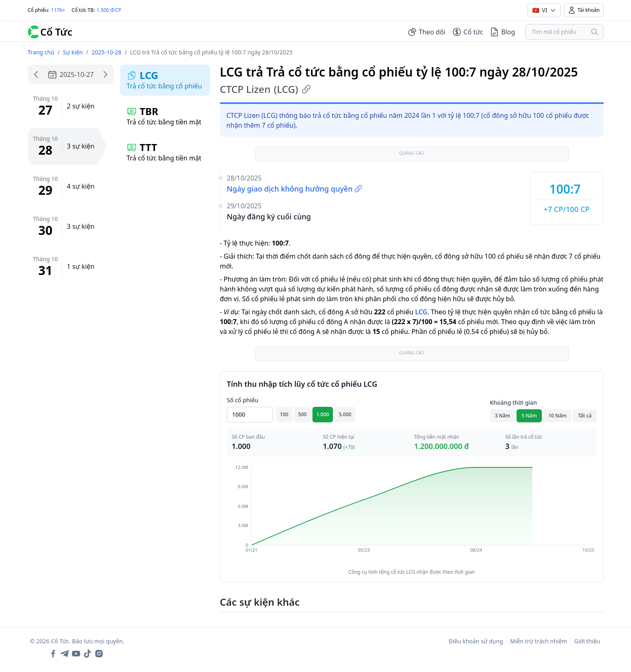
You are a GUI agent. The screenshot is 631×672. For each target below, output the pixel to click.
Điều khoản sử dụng (476, 641)
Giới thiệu (587, 641)
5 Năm (529, 416)
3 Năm (503, 416)
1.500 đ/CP (109, 10)
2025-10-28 (107, 52)
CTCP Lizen (266, 89)
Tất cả (585, 416)
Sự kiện (73, 52)
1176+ (58, 10)
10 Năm (557, 416)
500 (302, 414)
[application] (412, 514)
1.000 (323, 414)
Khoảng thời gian (513, 403)
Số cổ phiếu (243, 400)
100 (284, 414)
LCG (421, 312)
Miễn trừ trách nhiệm (539, 641)
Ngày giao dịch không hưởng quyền (295, 189)
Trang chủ (41, 52)
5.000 (345, 414)
